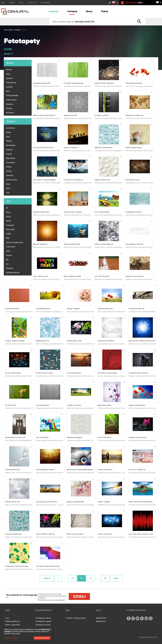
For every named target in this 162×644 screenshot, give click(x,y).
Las (7, 264)
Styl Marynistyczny (13, 273)
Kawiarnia (10, 104)
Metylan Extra (101, 621)
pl (114, 3)
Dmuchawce (11, 162)
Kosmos (9, 255)
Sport (8, 137)
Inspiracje (53, 11)
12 (91, 578)
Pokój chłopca (11, 100)
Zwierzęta (10, 175)
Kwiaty (8, 132)
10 (72, 578)
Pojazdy (9, 154)
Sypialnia (9, 78)
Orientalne (10, 268)
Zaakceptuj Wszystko (42, 638)
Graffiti (8, 234)
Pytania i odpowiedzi (13, 625)
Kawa (8, 184)
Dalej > (116, 578)
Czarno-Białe (11, 247)
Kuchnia (9, 70)
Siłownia (9, 108)
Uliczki (8, 217)
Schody (9, 171)
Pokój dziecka (11, 83)
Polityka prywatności (12, 621)
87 (105, 578)
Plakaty (105, 11)
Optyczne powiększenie (15, 242)
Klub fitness (10, 113)
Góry (8, 193)
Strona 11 (24, 30)
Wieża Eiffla (10, 229)
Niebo (8, 188)
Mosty (8, 212)
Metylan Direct (101, 618)
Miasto (9, 221)
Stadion (9, 167)
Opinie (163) (32, 3)
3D (7, 208)
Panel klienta (46, 3)
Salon (8, 74)
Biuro (8, 91)
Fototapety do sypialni (43, 621)
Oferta (21, 3)
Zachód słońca (12, 180)
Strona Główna (8, 30)
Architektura (10, 128)
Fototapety (72, 11)
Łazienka (9, 87)
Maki (8, 238)
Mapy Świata (11, 158)
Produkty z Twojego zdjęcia (76, 618)
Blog (3, 3)
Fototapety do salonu (43, 618)
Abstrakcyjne (11, 145)
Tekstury (9, 141)
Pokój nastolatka (12, 95)
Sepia (8, 251)
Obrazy (89, 11)
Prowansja (10, 225)
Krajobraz (9, 150)
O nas (7, 618)
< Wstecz (47, 578)
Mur (7, 260)
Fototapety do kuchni (43, 625)
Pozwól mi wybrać (11, 638)
